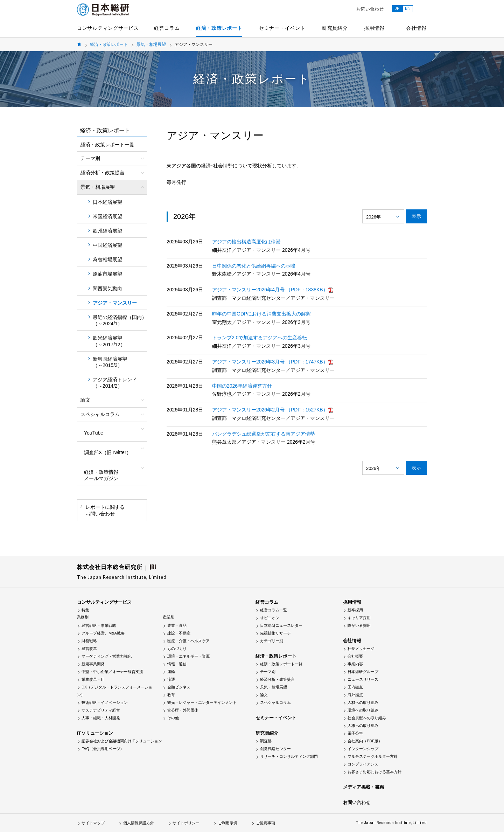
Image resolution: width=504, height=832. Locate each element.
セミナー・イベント (282, 28)
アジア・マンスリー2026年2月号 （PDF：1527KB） (273, 410)
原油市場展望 (107, 274)
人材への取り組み (363, 702)
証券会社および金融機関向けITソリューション (122, 741)
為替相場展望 (107, 259)
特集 (85, 610)
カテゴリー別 (272, 641)
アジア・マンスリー (115, 303)
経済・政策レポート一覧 (107, 145)
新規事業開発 (93, 664)
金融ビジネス (179, 687)
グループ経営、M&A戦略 (103, 633)
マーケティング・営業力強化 (107, 656)
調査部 (266, 741)
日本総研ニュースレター (281, 625)
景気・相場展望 (151, 44)
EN (408, 8)
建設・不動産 (179, 633)
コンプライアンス (363, 764)
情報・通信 (177, 664)
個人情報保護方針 (139, 823)
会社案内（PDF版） (365, 741)
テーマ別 (268, 672)
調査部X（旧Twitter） (108, 452)
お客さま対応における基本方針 (374, 772)
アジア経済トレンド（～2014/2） (115, 383)
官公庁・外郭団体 (183, 710)
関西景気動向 (107, 289)
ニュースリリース (363, 679)
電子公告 (355, 733)
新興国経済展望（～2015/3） (110, 362)
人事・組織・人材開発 (101, 718)
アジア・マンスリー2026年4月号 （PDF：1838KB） (273, 290)
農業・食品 (177, 625)
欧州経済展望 (107, 231)
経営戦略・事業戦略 (99, 625)
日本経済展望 (107, 202)
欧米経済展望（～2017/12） (109, 341)
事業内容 (355, 664)
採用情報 (374, 28)
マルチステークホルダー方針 (373, 756)
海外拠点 (355, 695)
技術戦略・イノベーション (105, 702)
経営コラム (167, 28)
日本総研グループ (363, 672)
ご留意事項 (265, 823)
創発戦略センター (275, 749)
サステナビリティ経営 (101, 710)
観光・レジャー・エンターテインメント (202, 702)
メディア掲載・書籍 (363, 787)
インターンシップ (363, 749)
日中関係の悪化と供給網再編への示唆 (254, 266)
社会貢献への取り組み (367, 718)
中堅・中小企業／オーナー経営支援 (112, 672)
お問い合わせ (370, 9)
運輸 (171, 672)
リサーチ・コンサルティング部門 (289, 756)
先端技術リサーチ (275, 633)
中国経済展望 (107, 245)
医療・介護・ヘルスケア (188, 641)
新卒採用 (355, 610)
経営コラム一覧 (274, 610)
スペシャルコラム (275, 702)
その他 (173, 718)
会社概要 (355, 656)
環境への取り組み (363, 710)
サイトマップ (93, 823)
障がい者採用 (359, 625)
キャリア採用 (359, 618)
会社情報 (416, 28)
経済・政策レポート (219, 28)
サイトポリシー (186, 823)
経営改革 (89, 649)
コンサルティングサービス (108, 28)
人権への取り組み (363, 726)
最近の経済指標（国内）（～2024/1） (120, 320)
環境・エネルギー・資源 (188, 656)
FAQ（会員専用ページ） (103, 749)
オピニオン (270, 618)
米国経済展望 (107, 216)
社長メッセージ (361, 649)
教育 (171, 695)
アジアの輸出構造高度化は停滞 (246, 242)
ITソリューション (95, 733)
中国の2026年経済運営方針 (242, 386)
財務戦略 (89, 641)
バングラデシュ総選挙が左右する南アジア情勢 (264, 434)
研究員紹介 (335, 28)
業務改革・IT (93, 679)
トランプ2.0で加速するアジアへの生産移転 (260, 338)
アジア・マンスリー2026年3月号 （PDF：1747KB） (273, 362)
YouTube (94, 433)
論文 (264, 695)
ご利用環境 (228, 823)
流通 (171, 679)
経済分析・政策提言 (277, 679)
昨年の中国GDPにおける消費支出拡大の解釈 (261, 314)
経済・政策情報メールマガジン (101, 475)
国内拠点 (355, 687)
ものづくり (177, 649)
